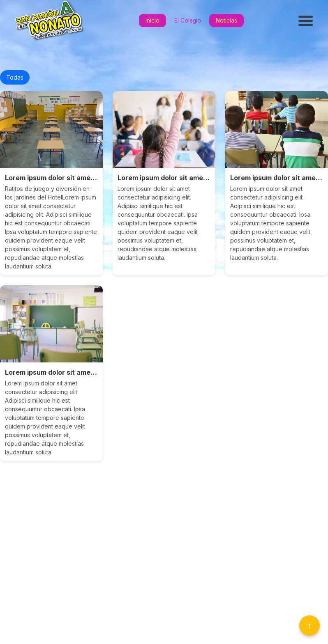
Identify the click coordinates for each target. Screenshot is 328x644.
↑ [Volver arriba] (310, 625)
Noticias (226, 21)
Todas (15, 77)
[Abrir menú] (307, 21)
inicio (152, 21)
